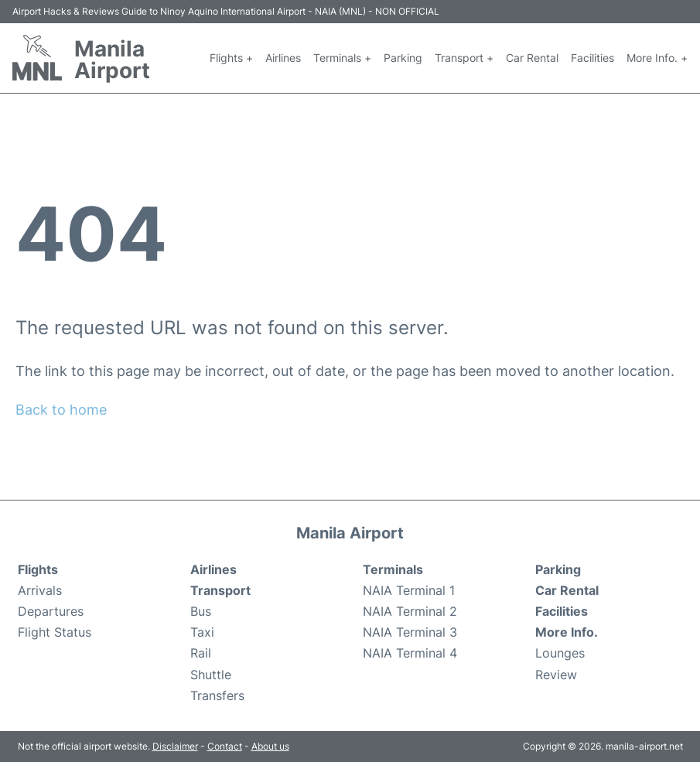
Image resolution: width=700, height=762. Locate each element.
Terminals (393, 569)
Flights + (231, 58)
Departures (51, 611)
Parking (403, 58)
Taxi (202, 632)
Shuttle (211, 675)
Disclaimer (175, 746)
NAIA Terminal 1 (409, 590)
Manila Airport (112, 60)
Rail (201, 653)
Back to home (61, 410)
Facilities (592, 58)
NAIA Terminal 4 (410, 653)
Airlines (283, 58)
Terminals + (342, 58)
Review (556, 675)
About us (270, 746)
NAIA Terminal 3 (410, 632)
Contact (225, 746)
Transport (220, 590)
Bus (201, 611)
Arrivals (40, 590)
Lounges (560, 653)
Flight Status (55, 632)
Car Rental (532, 58)
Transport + (464, 58)
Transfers (217, 695)
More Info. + (657, 58)
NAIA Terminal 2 (410, 611)
